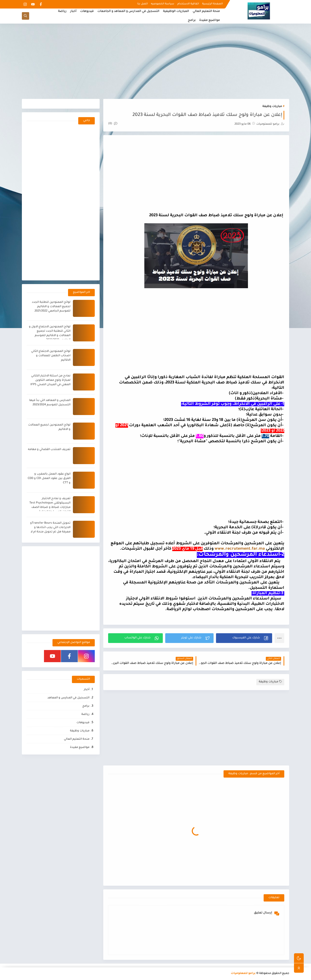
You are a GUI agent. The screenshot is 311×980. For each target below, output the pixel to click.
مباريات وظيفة (272, 107)
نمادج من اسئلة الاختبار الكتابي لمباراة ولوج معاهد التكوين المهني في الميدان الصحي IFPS (50, 380)
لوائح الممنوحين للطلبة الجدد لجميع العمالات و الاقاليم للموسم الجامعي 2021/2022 (51, 307)
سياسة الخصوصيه (163, 4)
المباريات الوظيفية (176, 11)
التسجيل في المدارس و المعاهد (68, 698)
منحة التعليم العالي (206, 11)
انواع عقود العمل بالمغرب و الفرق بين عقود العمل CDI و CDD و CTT (49, 479)
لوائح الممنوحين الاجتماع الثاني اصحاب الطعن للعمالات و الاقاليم (51, 356)
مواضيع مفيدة (210, 20)
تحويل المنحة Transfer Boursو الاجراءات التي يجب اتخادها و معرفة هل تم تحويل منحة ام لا (50, 528)
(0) (113, 124)
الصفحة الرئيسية (212, 4)
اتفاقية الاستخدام (188, 4)
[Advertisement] (155, 61)
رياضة (62, 11)
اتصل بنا (143, 4)
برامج (192, 20)
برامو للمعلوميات (243, 974)
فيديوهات (87, 11)
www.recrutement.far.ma (240, 549)
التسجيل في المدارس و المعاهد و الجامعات (128, 11)
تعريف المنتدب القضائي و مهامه (49, 450)
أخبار (73, 11)
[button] (244, 638)
